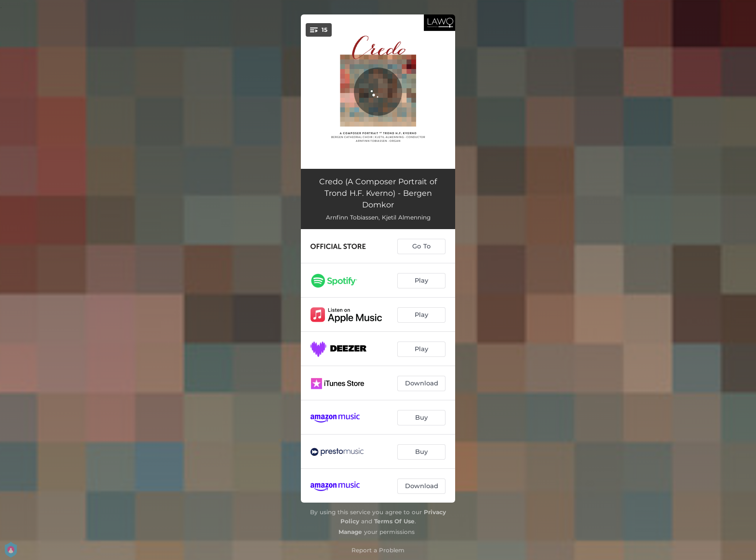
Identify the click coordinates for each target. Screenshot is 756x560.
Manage (350, 532)
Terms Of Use (394, 521)
